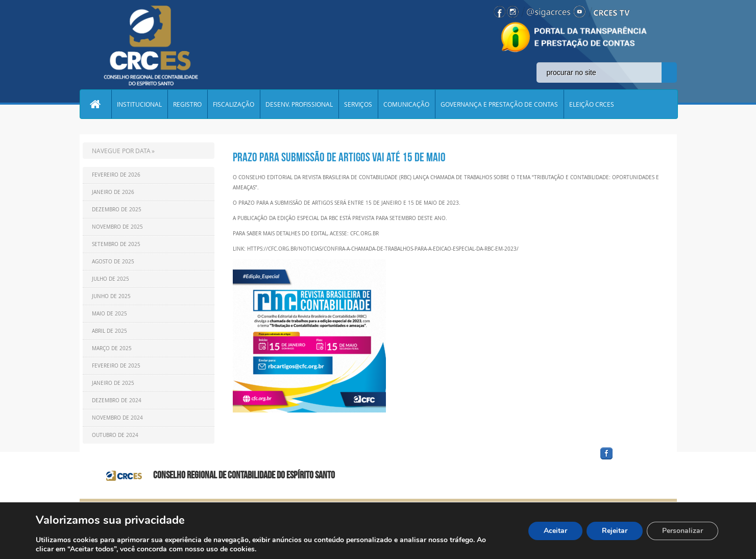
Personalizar (682, 531)
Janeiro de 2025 (113, 383)
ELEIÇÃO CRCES (592, 104)
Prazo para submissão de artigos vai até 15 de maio (339, 157)
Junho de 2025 (111, 296)
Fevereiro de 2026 (116, 175)
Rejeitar (615, 531)
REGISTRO (187, 104)
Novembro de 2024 (117, 418)
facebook (631, 460)
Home (95, 104)
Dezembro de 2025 (117, 210)
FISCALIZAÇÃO (234, 104)
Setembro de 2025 (116, 244)
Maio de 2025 (109, 314)
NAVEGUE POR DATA (121, 151)
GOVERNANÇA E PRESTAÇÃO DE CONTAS (499, 104)
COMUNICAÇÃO (406, 104)
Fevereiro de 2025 (116, 366)
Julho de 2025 (111, 279)
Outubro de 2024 (115, 435)
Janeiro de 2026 (113, 192)
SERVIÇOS (358, 104)
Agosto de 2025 (113, 262)
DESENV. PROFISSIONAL (299, 104)
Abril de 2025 (109, 331)
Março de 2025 (112, 348)
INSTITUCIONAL (139, 104)
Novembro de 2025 (117, 227)
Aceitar (555, 531)
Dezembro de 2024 (117, 400)
